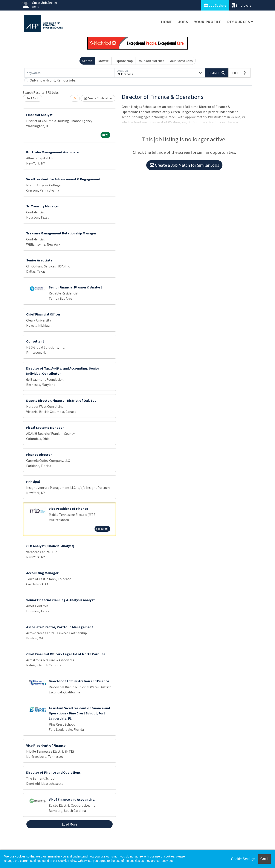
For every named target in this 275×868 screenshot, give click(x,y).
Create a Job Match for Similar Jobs (184, 165)
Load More (70, 824)
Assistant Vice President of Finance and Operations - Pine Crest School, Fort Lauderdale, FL (79, 713)
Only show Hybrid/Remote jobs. (53, 80)
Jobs (183, 22)
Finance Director (39, 454)
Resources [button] (239, 22)
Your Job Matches (151, 61)
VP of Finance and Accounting (72, 799)
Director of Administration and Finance (79, 681)
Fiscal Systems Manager (45, 427)
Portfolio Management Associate (52, 152)
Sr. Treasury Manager (43, 206)
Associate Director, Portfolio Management (60, 627)
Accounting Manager (42, 573)
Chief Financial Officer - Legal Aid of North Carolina (66, 654)
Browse (103, 61)
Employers (241, 5)
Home (167, 22)
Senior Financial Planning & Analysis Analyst (60, 600)
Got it (264, 859)
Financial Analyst (39, 115)
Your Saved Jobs (181, 61)
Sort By (31, 98)
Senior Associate (39, 260)
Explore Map (124, 61)
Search (87, 61)
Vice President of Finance (68, 509)
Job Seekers (215, 5)
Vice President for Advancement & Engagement (63, 179)
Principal (33, 482)
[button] (240, 73)
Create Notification (98, 98)
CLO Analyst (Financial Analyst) (50, 546)
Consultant (35, 341)
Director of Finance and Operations (53, 772)
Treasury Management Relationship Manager (61, 233)
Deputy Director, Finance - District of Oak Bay (61, 400)
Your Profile (208, 22)
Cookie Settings (243, 859)
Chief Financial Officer (43, 314)
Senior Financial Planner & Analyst (75, 287)
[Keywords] (70, 73)
